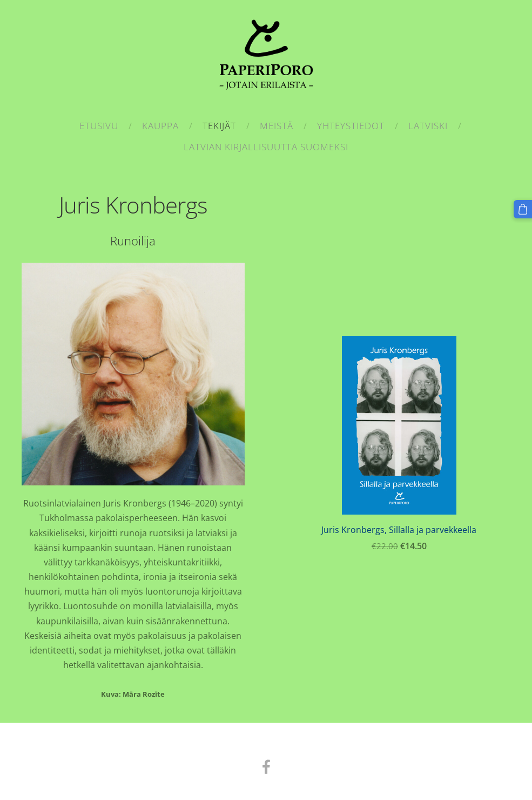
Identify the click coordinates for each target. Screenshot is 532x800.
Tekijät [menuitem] (219, 126)
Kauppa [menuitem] (160, 126)
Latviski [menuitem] (428, 126)
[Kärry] (523, 209)
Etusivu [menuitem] (99, 126)
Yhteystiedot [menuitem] (351, 126)
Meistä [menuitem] (277, 126)
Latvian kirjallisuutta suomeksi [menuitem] (266, 147)
